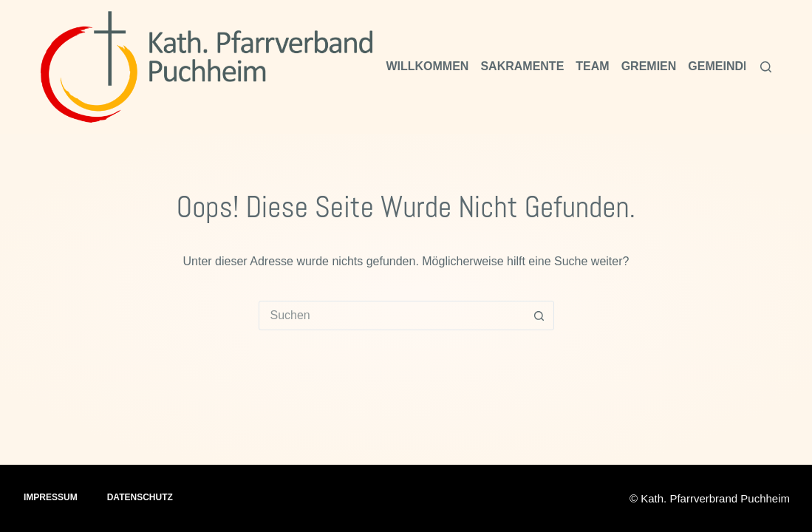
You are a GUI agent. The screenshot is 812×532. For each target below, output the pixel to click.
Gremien (649, 66)
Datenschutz (140, 497)
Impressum (51, 497)
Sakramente (522, 66)
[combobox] (392, 316)
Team (592, 66)
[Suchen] (766, 67)
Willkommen (427, 66)
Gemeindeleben (740, 66)
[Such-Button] (539, 316)
